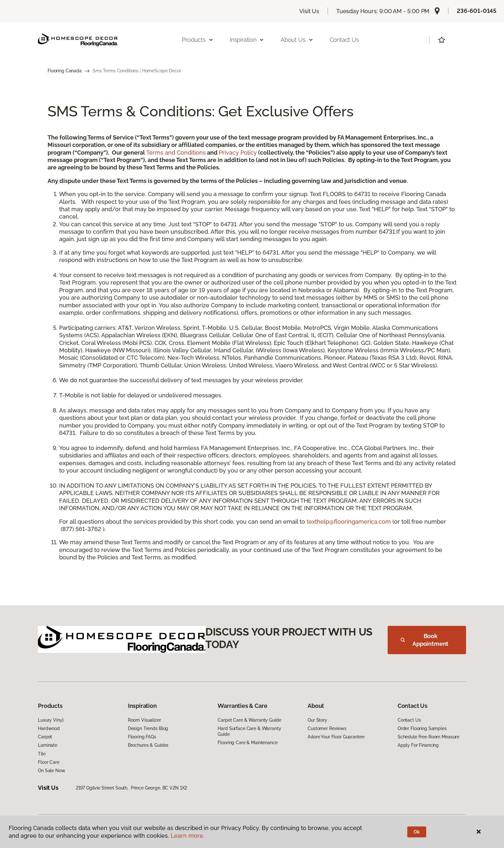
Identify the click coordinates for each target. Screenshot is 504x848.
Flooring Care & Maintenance (248, 743)
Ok (417, 832)
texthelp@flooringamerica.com (349, 522)
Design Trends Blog (148, 728)
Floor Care (49, 762)
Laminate (48, 745)
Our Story (317, 720)
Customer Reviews (327, 728)
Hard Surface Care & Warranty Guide (249, 731)
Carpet (45, 737)
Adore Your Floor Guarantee (336, 737)
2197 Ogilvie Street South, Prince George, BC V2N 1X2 (132, 788)
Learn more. (188, 836)
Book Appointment (424, 640)
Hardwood (49, 728)
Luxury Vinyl (51, 720)
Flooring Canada (65, 71)
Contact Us (344, 40)
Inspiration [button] (247, 40)
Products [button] (198, 40)
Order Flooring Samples (422, 728)
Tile (42, 754)
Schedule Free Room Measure (428, 737)
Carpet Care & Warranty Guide (249, 720)
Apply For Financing (418, 745)
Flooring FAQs (142, 737)
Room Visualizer (144, 720)
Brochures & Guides (148, 745)
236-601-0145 (477, 11)
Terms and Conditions (176, 153)
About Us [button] (297, 40)
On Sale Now (51, 771)
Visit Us (309, 11)
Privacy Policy (238, 153)
